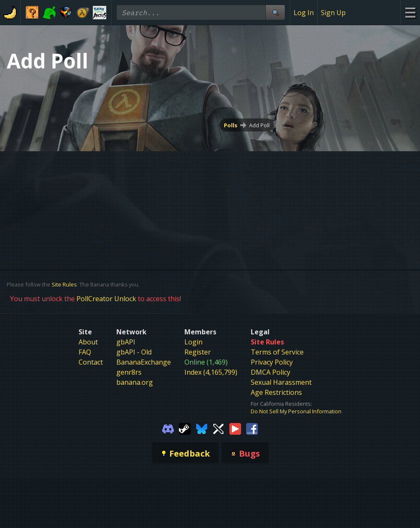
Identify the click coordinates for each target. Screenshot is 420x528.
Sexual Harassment (281, 382)
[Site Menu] (410, 12)
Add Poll (259, 125)
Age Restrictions (276, 392)
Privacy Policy (272, 362)
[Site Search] (275, 12)
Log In (304, 13)
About (88, 342)
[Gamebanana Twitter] (218, 428)
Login (193, 342)
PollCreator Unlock (106, 299)
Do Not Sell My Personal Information (296, 411)
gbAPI (126, 342)
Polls (231, 125)
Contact (91, 362)
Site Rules (64, 284)
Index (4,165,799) (211, 372)
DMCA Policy (270, 372)
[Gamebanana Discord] (168, 428)
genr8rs (129, 372)
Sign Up (333, 13)
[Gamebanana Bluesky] (202, 428)
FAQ (85, 352)
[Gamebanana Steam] (185, 428)
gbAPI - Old (134, 352)
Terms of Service (277, 352)
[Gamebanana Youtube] (235, 428)
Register (198, 352)
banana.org (135, 382)
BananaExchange (144, 362)
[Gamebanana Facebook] (252, 428)
